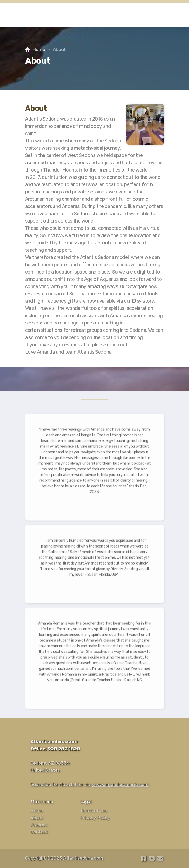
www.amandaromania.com (121, 784)
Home (39, 49)
